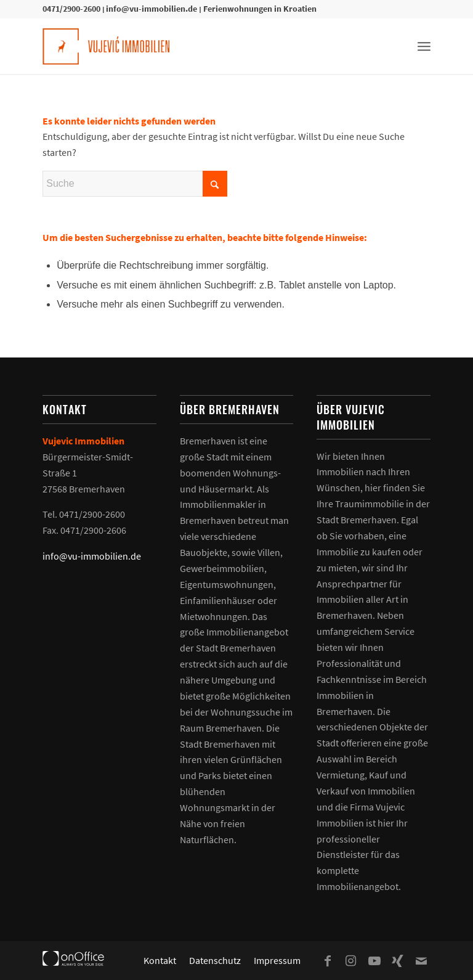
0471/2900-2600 (71, 9)
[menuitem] (424, 46)
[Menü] (424, 46)
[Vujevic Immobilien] (106, 46)
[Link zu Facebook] (328, 961)
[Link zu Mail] (421, 961)
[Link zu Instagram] (351, 961)
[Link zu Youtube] (374, 961)
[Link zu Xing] (398, 961)
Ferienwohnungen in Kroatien (260, 9)
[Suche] (135, 184)
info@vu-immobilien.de (152, 9)
